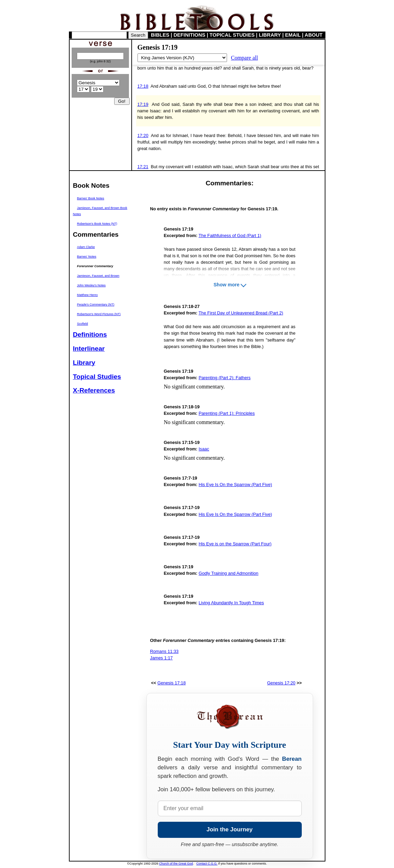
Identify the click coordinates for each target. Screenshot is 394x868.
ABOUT (313, 35)
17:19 (143, 104)
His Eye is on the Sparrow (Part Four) (235, 544)
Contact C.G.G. (207, 864)
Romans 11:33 (164, 651)
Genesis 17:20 (281, 683)
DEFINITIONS (189, 35)
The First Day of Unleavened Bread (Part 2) (241, 313)
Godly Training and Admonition (228, 573)
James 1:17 (162, 658)
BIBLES (160, 35)
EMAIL (293, 35)
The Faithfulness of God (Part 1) (230, 235)
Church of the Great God (176, 864)
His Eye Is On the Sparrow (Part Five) (235, 485)
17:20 (143, 135)
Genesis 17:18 (172, 683)
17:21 (143, 167)
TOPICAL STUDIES (232, 35)
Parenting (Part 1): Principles (227, 413)
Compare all (245, 58)
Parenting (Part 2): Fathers (225, 378)
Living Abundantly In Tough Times (231, 603)
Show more (226, 285)
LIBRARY (270, 35)
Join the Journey (229, 829)
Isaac (204, 449)
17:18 (143, 86)
